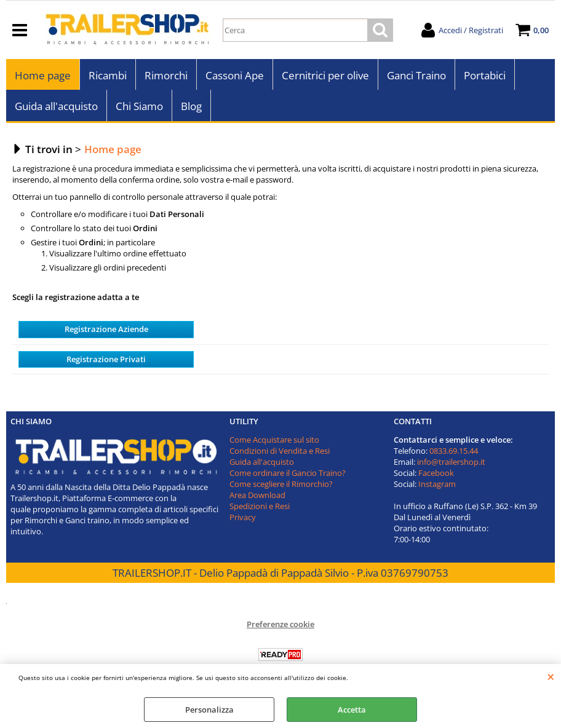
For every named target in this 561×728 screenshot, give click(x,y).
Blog (191, 106)
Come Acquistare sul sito (274, 440)
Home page (43, 75)
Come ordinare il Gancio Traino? (288, 473)
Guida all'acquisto (56, 106)
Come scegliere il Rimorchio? (281, 484)
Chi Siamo (139, 106)
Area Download (257, 495)
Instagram (437, 484)
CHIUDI (551, 676)
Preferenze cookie (280, 624)
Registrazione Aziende (106, 329)
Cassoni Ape (235, 75)
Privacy (243, 517)
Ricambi (108, 75)
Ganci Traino (416, 75)
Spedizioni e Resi (260, 506)
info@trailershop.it (451, 462)
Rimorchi (166, 75)
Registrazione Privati (106, 359)
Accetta (352, 710)
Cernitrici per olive (325, 75)
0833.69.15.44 (454, 451)
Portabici (485, 75)
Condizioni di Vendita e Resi (280, 451)
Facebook (436, 473)
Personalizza (209, 710)
